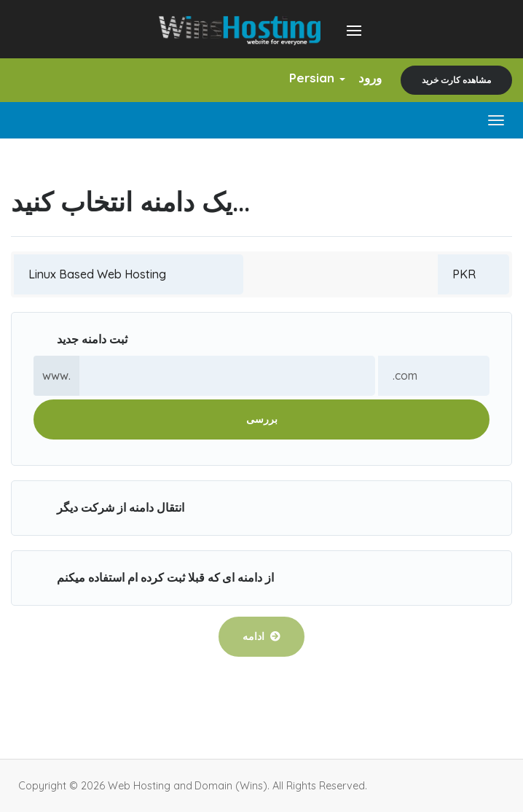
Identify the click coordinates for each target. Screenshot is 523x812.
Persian (317, 78)
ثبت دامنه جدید (80, 340)
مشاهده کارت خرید (456, 80)
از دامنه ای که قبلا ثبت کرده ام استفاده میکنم (154, 578)
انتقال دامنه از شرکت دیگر (109, 508)
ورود (370, 78)
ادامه (261, 636)
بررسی (262, 419)
